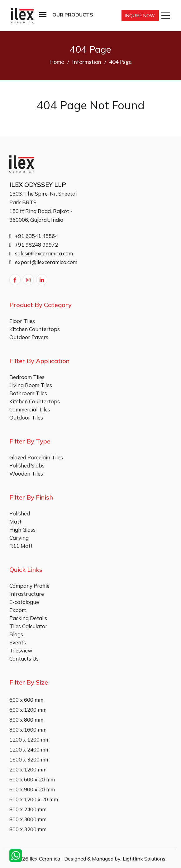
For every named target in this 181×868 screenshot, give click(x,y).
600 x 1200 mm (28, 710)
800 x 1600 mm (28, 730)
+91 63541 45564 (34, 236)
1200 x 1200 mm (29, 740)
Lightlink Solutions (144, 859)
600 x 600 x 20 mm (32, 779)
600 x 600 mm (26, 700)
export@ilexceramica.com (43, 262)
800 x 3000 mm (28, 819)
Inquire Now (140, 16)
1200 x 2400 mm (29, 749)
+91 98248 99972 (34, 245)
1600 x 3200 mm (29, 759)
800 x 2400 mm (28, 809)
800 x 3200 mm (28, 829)
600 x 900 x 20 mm (32, 789)
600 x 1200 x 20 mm (34, 799)
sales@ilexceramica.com (41, 253)
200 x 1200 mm (28, 769)
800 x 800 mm (26, 720)
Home (57, 62)
